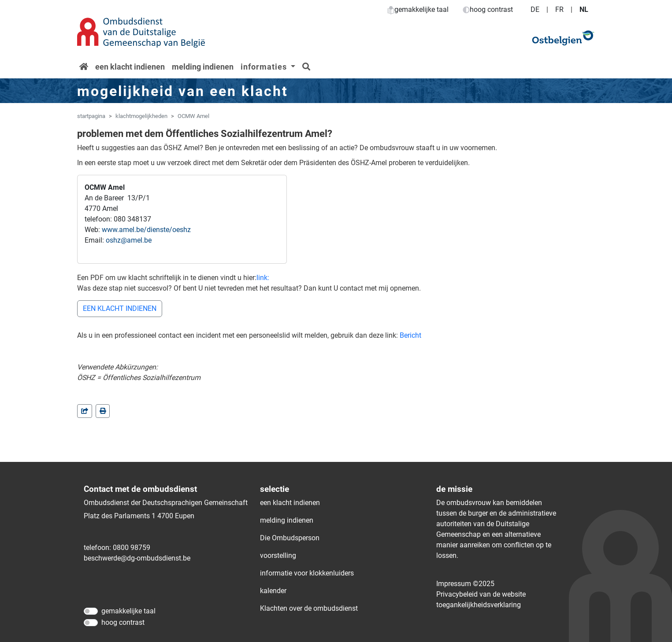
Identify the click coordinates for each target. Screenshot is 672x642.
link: (263, 278)
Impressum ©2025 (465, 584)
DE (535, 9)
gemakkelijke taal (418, 9)
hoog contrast (488, 9)
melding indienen (203, 67)
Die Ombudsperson (290, 538)
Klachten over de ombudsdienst (309, 608)
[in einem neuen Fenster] (103, 411)
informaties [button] (265, 67)
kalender (273, 591)
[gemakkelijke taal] (91, 611)
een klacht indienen (130, 67)
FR (559, 9)
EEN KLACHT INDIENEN (120, 308)
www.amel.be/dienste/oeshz (146, 230)
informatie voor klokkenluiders (307, 573)
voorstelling (278, 555)
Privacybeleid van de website (481, 594)
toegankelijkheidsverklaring (479, 605)
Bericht (410, 335)
